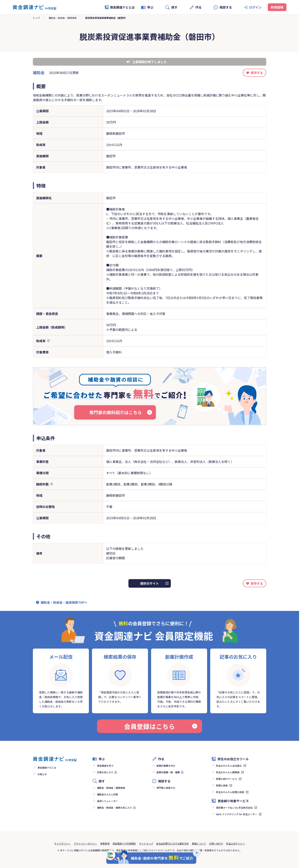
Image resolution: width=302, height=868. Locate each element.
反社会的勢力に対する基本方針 (172, 843)
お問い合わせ (216, 843)
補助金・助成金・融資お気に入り (115, 808)
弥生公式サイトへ (235, 843)
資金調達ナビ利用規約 (124, 843)
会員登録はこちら (161, 726)
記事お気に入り (105, 772)
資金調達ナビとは (120, 7)
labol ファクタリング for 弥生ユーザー (237, 814)
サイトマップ (146, 843)
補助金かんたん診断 (108, 794)
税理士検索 (222, 785)
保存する (257, 73)
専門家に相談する (166, 788)
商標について (199, 843)
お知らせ (42, 774)
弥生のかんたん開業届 (228, 772)
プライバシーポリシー (85, 843)
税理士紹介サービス (227, 779)
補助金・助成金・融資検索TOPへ (64, 602)
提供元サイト (150, 583)
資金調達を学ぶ (105, 766)
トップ (36, 18)
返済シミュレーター (108, 801)
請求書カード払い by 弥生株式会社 (234, 808)
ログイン (255, 7)
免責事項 (105, 843)
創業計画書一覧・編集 (168, 772)
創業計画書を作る (166, 766)
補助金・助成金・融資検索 (63, 18)
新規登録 (277, 7)
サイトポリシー (62, 843)
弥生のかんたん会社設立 (229, 766)
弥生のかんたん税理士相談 (230, 792)
